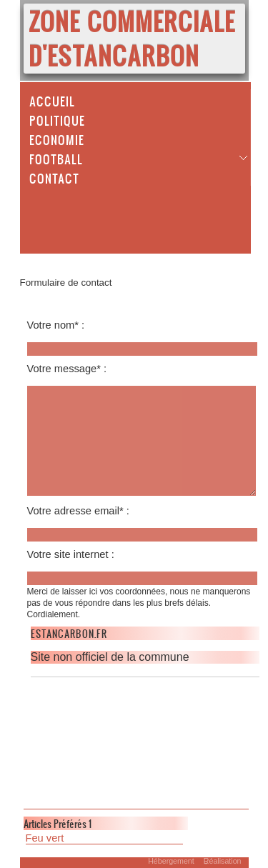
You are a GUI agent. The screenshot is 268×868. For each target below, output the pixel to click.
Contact (54, 178)
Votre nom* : (56, 325)
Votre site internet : (71, 554)
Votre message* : (67, 369)
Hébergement (171, 861)
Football (56, 159)
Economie (57, 139)
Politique (57, 120)
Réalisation (223, 861)
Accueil (52, 101)
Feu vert (45, 838)
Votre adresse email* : (78, 511)
